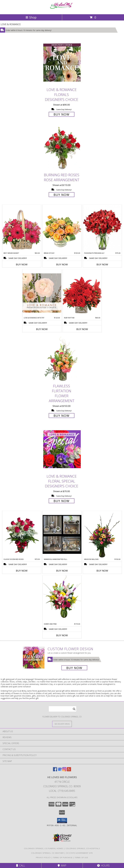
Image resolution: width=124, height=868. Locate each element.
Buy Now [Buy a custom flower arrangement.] (74, 668)
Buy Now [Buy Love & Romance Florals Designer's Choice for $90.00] (62, 114)
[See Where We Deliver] (62, 724)
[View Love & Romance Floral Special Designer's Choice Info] (62, 449)
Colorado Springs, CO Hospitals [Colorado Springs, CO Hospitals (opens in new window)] (83, 848)
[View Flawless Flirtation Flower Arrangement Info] (62, 359)
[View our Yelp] (69, 770)
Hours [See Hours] (103, 865)
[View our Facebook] (55, 770)
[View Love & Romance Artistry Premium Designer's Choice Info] (42, 293)
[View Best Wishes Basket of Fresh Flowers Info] (22, 228)
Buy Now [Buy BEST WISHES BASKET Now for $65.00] (22, 264)
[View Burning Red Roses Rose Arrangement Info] (62, 148)
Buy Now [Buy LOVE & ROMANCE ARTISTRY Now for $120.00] (42, 329)
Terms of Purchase (63, 857)
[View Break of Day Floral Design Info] (62, 228)
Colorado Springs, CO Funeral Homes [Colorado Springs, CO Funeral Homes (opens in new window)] (44, 848)
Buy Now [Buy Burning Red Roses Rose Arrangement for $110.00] (62, 195)
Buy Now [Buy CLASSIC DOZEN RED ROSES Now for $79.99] (22, 571)
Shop (31, 17)
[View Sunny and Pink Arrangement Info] (62, 599)
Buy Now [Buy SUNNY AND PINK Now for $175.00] (62, 635)
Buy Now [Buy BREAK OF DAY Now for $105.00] (62, 264)
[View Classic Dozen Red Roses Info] (22, 534)
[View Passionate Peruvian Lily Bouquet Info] (102, 228)
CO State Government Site (79, 853)
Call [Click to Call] (21, 865)
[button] (62, 821)
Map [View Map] (62, 865)
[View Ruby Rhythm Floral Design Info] (82, 293)
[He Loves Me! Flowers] (62, 10)
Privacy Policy (43, 857)
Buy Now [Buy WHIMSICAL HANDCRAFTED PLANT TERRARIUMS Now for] (62, 571)
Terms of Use (81, 857)
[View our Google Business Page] (60, 770)
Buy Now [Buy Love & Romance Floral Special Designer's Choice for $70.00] (62, 501)
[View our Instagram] (64, 770)
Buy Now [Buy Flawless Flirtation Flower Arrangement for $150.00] (62, 416)
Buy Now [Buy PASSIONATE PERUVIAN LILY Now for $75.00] (102, 264)
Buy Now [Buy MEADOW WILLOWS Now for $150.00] (102, 571)
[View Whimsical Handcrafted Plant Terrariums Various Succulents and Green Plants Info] (62, 534)
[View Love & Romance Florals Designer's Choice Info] (62, 63)
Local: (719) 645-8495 (62, 791)
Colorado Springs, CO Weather (47, 853)
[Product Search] (63, 709)
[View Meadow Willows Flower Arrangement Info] (102, 534)
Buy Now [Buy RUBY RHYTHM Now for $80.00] (82, 329)
